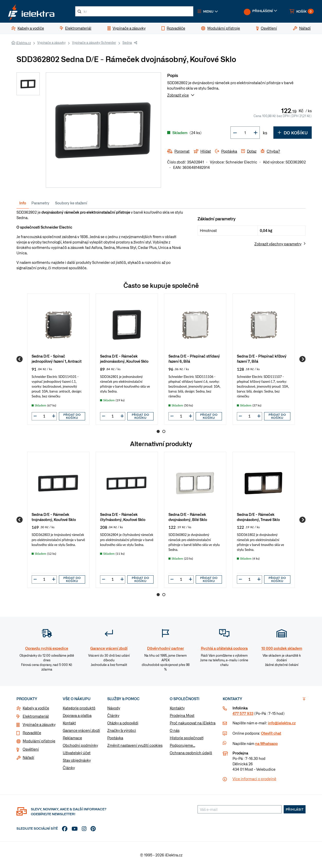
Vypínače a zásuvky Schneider (94, 42)
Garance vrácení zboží (81, 730)
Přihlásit (295, 809)
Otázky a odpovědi (123, 723)
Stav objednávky (77, 760)
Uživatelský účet (77, 753)
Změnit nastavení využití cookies (135, 745)
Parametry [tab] (40, 203)
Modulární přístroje (39, 741)
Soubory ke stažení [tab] (71, 203)
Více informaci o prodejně (254, 779)
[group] (58, 359)
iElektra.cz (23, 43)
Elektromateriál (36, 716)
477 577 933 (243, 713)
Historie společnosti (187, 738)
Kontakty (177, 708)
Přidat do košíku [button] (72, 416)
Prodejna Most (182, 715)
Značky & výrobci (122, 730)
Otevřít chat (271, 733)
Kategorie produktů (79, 708)
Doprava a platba (77, 715)
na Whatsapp (266, 743)
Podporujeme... (182, 745)
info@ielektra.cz (282, 723)
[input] (44, 416)
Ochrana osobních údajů (191, 753)
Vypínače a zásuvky (51, 42)
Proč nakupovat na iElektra (193, 723)
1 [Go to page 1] (158, 431)
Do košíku (293, 133)
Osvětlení (31, 749)
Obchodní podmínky (80, 745)
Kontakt (69, 723)
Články (69, 768)
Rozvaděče (32, 733)
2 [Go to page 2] (164, 431)
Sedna (127, 42)
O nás (175, 730)
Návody (114, 708)
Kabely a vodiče (36, 708)
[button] (208, 11)
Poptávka (115, 738)
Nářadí (28, 757)
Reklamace (72, 738)
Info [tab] (23, 203)
